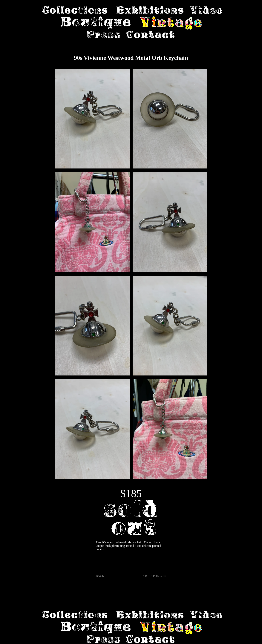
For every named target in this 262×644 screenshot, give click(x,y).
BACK (100, 576)
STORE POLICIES (155, 576)
